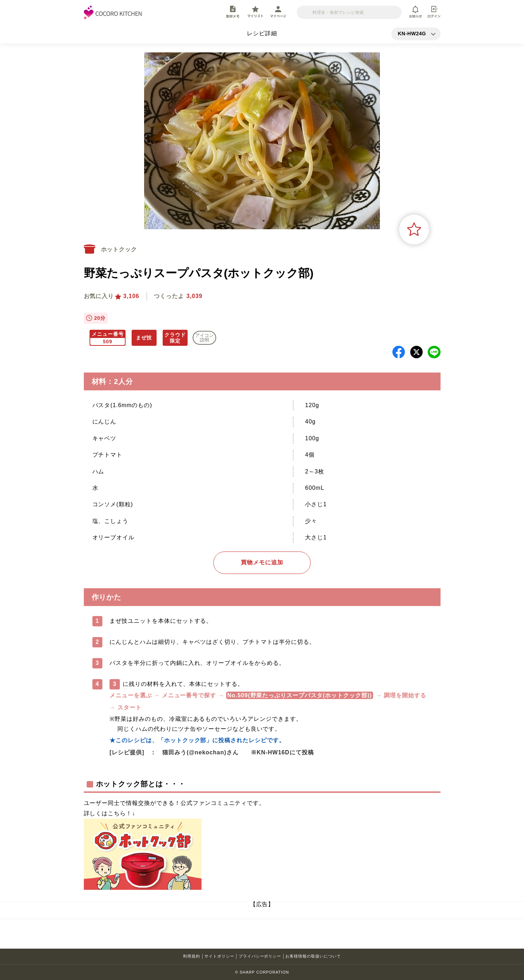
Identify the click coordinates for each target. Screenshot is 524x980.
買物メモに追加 (262, 562)
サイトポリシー (219, 956)
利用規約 (192, 956)
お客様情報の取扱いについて (313, 956)
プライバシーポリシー (260, 956)
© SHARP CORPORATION (262, 972)
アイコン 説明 (204, 338)
